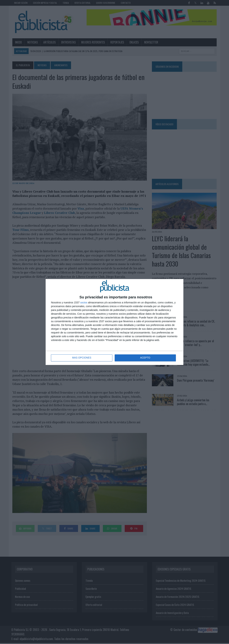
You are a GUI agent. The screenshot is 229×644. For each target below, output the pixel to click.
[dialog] (114, 322)
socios (84, 302)
